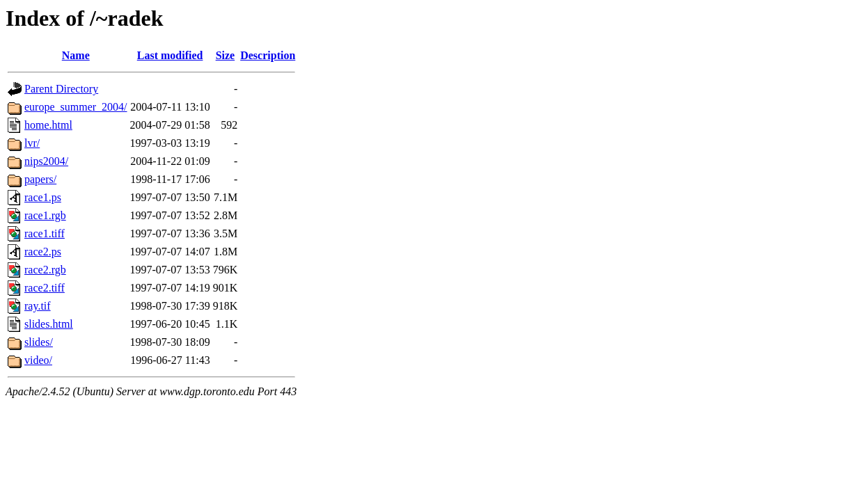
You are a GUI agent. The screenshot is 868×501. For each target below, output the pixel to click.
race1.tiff (45, 233)
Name (76, 55)
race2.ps (43, 252)
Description (268, 55)
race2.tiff (45, 288)
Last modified (170, 55)
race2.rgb (45, 270)
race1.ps (43, 197)
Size (226, 55)
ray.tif (38, 306)
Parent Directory (61, 89)
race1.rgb (45, 215)
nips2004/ (46, 161)
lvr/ (32, 143)
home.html (48, 125)
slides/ (39, 342)
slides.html (49, 324)
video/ (38, 360)
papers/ (40, 179)
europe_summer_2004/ (76, 107)
